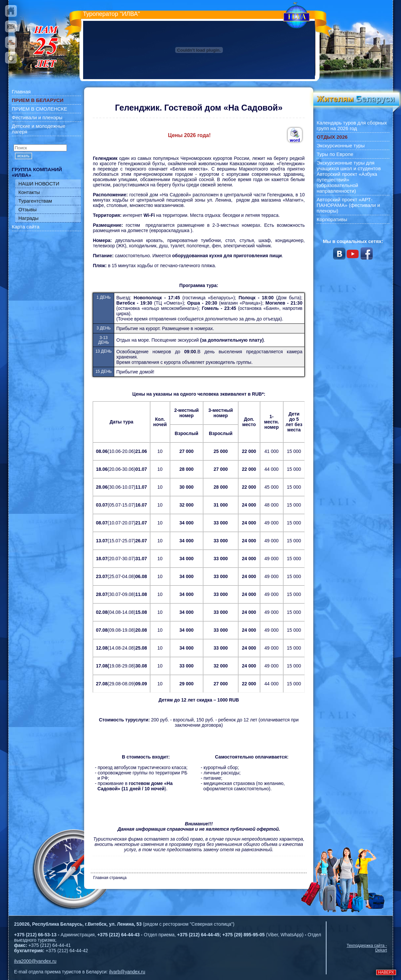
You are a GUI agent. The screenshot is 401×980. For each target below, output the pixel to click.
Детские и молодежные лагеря (39, 129)
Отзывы (28, 209)
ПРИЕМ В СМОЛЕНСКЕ (40, 109)
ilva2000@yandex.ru (35, 961)
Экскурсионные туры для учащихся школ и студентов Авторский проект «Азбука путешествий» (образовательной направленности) (349, 177)
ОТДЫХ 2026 (332, 137)
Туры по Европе (335, 154)
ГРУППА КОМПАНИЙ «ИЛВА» (37, 172)
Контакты (29, 192)
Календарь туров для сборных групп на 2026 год (352, 125)
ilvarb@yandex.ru (127, 972)
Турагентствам (35, 201)
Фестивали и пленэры (37, 117)
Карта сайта (26, 227)
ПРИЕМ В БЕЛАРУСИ (38, 100)
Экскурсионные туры (341, 146)
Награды (29, 218)
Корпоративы (332, 219)
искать (24, 156)
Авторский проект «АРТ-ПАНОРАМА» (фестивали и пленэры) (348, 205)
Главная (21, 92)
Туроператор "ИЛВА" (112, 14)
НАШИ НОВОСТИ (39, 184)
